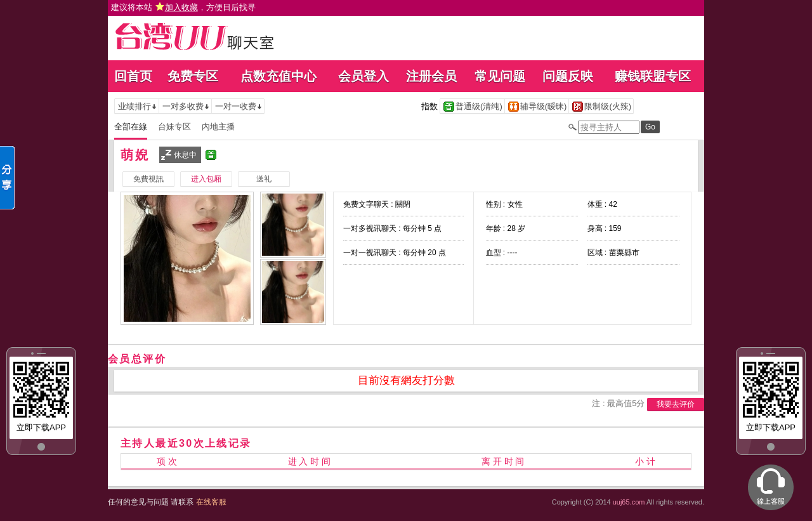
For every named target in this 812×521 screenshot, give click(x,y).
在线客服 (211, 502)
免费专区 (193, 76)
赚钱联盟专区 (653, 76)
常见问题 (500, 76)
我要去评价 (676, 404)
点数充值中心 (278, 76)
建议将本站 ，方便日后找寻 (183, 7)
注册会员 (431, 76)
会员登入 (363, 76)
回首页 (133, 76)
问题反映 (568, 76)
